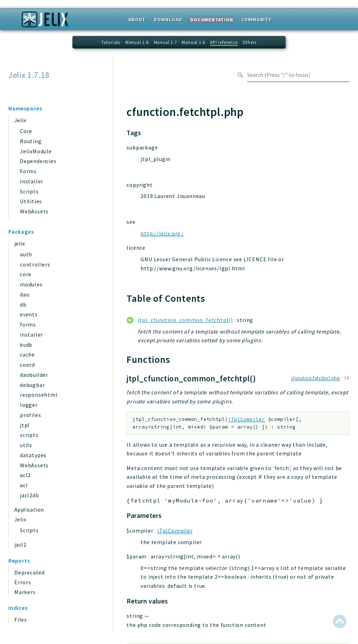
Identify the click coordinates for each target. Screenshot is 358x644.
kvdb (26, 345)
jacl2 (20, 544)
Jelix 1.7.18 (29, 75)
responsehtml (39, 395)
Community (257, 20)
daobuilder (34, 375)
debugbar (32, 385)
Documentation (212, 20)
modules (31, 284)
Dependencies (38, 161)
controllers (35, 264)
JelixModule (36, 151)
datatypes (33, 455)
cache (27, 354)
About (137, 20)
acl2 (25, 475)
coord (27, 365)
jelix (20, 243)
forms (28, 324)
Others (250, 42)
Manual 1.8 (137, 42)
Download (168, 20)
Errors (23, 582)
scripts (29, 435)
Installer (32, 181)
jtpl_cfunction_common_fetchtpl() (185, 320)
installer (31, 335)
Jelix (20, 120)
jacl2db (30, 495)
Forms (28, 171)
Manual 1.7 (165, 42)
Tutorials (111, 42)
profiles (30, 415)
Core (26, 131)
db (23, 305)
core (26, 274)
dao (25, 294)
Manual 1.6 (193, 42)
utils (26, 445)
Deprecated (30, 572)
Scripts (29, 191)
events (29, 314)
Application (29, 510)
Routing (31, 141)
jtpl (25, 425)
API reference (224, 42)
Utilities (31, 201)
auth (26, 254)
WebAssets (34, 211)
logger (29, 405)
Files (21, 620)
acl (24, 485)
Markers (25, 592)
